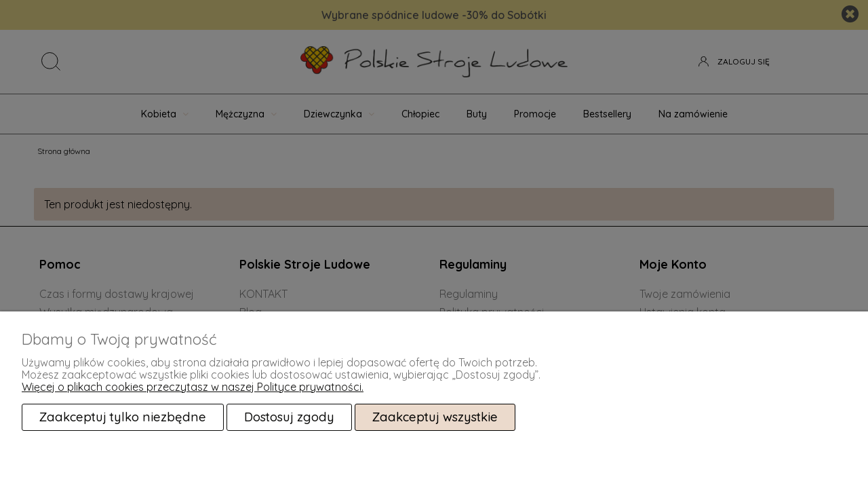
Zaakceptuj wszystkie (435, 417)
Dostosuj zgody (289, 417)
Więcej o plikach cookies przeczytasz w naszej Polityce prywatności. (193, 387)
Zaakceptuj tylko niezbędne (123, 417)
